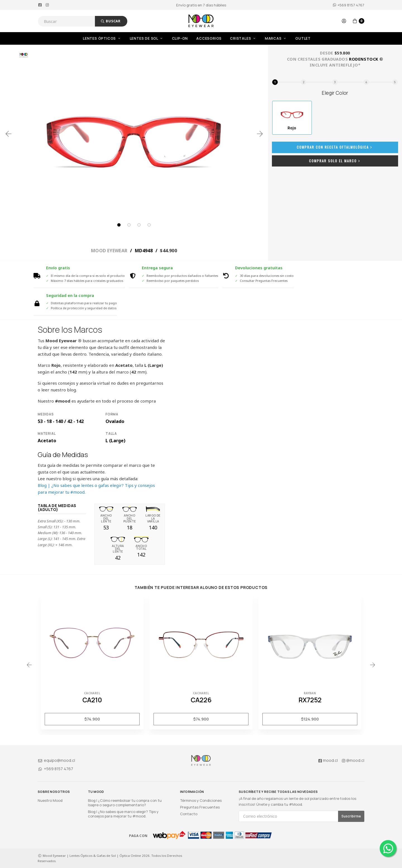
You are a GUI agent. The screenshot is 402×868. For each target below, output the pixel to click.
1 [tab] (119, 225)
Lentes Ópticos (102, 38)
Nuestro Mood (50, 800)
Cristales (243, 38)
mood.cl (328, 760)
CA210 (92, 700)
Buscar (111, 21)
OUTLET (303, 38)
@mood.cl (353, 760)
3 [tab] (139, 225)
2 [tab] (129, 225)
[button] (344, 21)
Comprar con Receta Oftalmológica (335, 147)
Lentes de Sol (147, 38)
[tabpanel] (134, 134)
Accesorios (209, 38)
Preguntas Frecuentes (200, 807)
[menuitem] (106, 38)
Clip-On (180, 38)
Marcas (276, 38)
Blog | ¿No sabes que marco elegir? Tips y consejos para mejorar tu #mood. (123, 814)
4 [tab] (149, 225)
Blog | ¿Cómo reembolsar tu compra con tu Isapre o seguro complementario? (125, 803)
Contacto (189, 814)
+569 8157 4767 (348, 5)
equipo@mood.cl (56, 760)
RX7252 (310, 700)
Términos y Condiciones (201, 800)
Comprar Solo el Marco (335, 161)
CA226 (201, 700)
